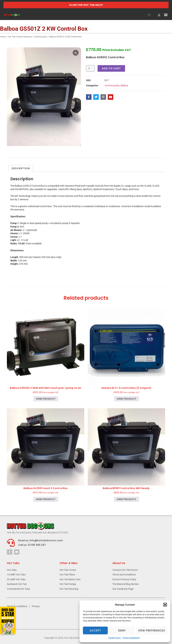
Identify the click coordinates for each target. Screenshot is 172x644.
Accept (95, 630)
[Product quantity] (90, 68)
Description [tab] (21, 168)
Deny (122, 630)
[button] (165, 605)
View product (46, 399)
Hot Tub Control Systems (20, 37)
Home (3, 37)
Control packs (41, 37)
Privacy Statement (131, 638)
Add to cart (111, 68)
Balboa (124, 85)
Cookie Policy (115, 638)
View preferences (151, 630)
